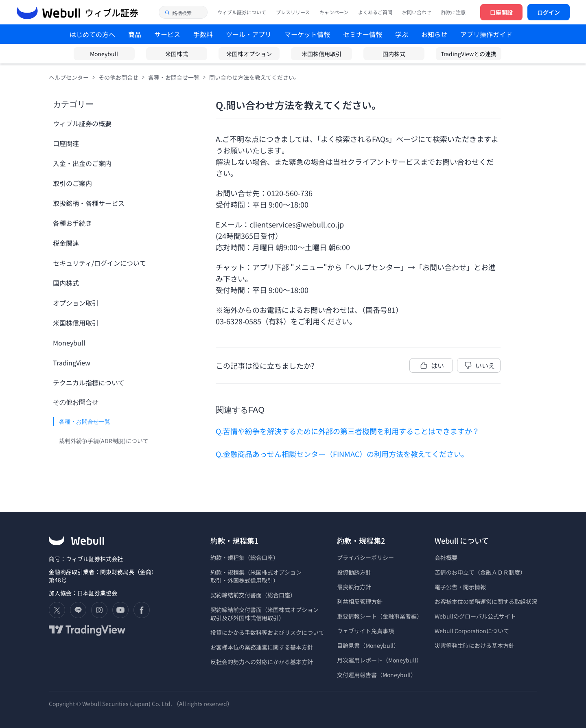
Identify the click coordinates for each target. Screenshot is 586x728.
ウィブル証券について (242, 12)
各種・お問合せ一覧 (174, 77)
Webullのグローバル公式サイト (475, 616)
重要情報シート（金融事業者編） (380, 616)
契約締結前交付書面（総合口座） (253, 595)
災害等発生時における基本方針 (474, 645)
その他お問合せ (118, 77)
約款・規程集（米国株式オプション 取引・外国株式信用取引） (256, 576)
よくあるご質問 (375, 12)
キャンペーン (334, 12)
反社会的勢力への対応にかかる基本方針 (262, 662)
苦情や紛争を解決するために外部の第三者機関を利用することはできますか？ (351, 431)
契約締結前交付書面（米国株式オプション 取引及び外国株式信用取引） (265, 614)
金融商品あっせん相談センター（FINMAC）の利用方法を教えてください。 (346, 454)
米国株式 (177, 54)
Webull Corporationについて (472, 631)
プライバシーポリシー (365, 557)
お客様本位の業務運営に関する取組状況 (486, 601)
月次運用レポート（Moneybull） (379, 660)
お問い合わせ (417, 12)
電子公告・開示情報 (460, 587)
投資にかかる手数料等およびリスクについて (267, 632)
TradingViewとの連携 (469, 54)
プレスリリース (293, 12)
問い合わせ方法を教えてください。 (255, 77)
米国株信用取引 (321, 54)
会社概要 (446, 557)
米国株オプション (249, 54)
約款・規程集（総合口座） (245, 557)
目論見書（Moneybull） (368, 645)
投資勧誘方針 (354, 572)
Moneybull (104, 54)
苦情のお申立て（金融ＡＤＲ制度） (480, 572)
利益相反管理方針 (360, 601)
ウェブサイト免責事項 (365, 631)
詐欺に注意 (453, 12)
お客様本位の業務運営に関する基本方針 (262, 647)
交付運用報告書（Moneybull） (377, 675)
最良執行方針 (354, 587)
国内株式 (394, 54)
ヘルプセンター (69, 77)
